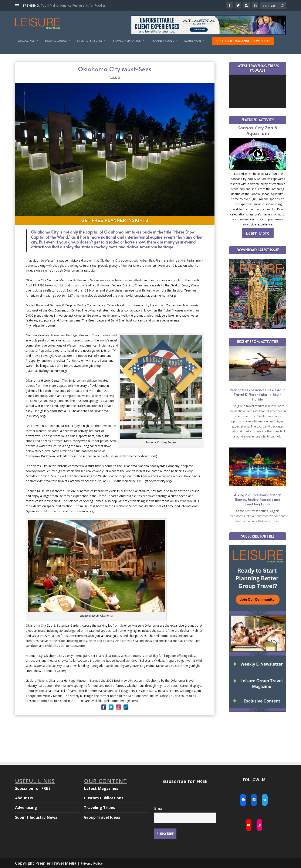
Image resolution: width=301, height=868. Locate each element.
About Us (24, 798)
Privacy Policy (92, 863)
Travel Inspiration (127, 41)
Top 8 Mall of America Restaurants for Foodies (73, 5)
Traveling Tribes (99, 807)
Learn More (193, 41)
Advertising (26, 807)
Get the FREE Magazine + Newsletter (243, 41)
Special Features (90, 41)
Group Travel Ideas (102, 817)
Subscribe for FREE (33, 788)
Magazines (27, 41)
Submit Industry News (36, 817)
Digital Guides (56, 41)
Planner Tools (163, 41)
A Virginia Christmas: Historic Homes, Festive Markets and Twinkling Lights (258, 499)
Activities (115, 77)
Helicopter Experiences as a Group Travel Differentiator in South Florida (258, 394)
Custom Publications (104, 798)
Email (159, 808)
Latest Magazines (101, 788)
